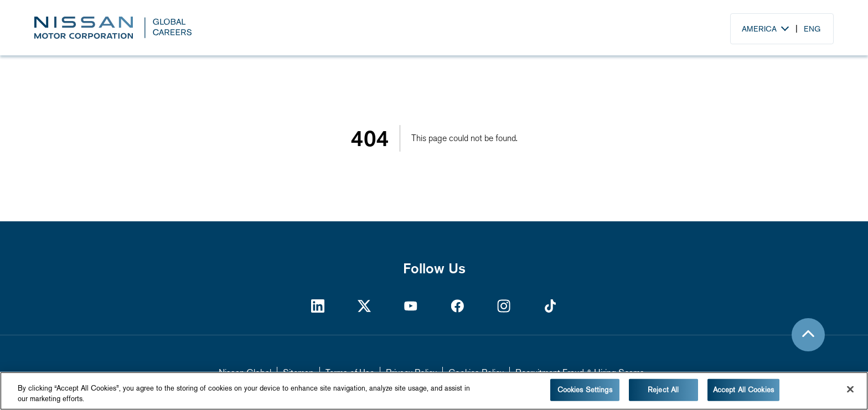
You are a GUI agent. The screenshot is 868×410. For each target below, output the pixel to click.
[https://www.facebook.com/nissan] (457, 306)
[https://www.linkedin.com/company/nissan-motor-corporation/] (318, 306)
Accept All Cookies (743, 390)
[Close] (850, 390)
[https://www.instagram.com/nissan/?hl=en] (504, 306)
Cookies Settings (585, 390)
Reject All (663, 390)
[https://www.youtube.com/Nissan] (411, 306)
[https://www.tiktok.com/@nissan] (550, 306)
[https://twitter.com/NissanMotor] (364, 306)
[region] (434, 391)
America (759, 29)
